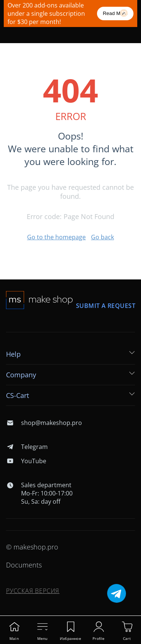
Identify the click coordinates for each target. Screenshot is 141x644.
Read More (115, 13)
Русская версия (33, 591)
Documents (24, 565)
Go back (102, 237)
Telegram (27, 447)
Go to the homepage (56, 237)
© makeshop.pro (32, 547)
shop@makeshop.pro (44, 423)
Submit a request (106, 306)
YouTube (26, 461)
